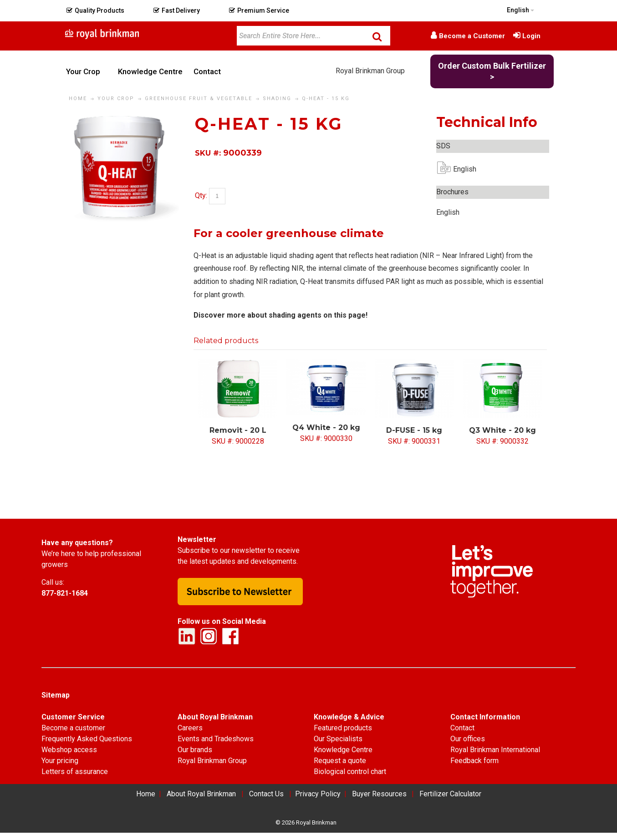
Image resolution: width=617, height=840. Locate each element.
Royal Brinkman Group (370, 71)
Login (531, 36)
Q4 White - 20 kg (326, 428)
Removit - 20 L (238, 430)
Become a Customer (472, 36)
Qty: (201, 196)
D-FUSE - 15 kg (414, 430)
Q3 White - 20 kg (502, 430)
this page (350, 315)
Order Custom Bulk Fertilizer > (492, 71)
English (460, 169)
